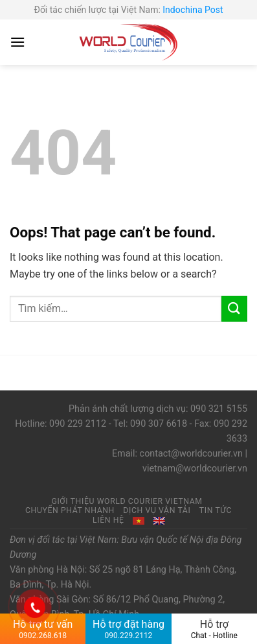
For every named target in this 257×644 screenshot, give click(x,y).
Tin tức (216, 510)
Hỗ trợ (214, 629)
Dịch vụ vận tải (157, 510)
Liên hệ (108, 520)
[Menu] (17, 42)
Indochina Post (193, 10)
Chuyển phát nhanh (70, 510)
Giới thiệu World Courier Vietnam (127, 501)
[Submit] (234, 308)
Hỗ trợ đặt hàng (128, 629)
